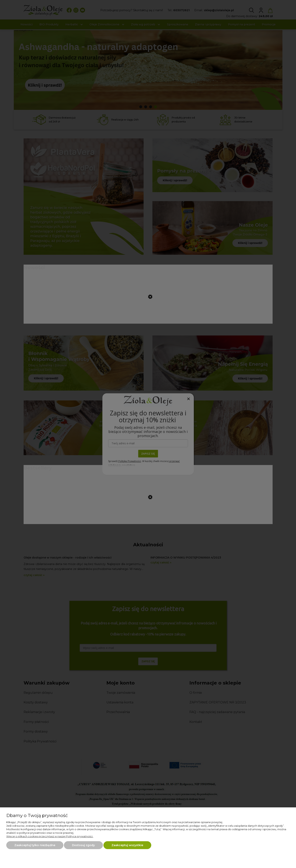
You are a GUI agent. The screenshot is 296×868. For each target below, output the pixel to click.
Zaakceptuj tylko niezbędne (35, 845)
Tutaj (157, 829)
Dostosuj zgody (83, 845)
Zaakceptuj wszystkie (127, 845)
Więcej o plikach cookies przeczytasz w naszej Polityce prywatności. (50, 836)
